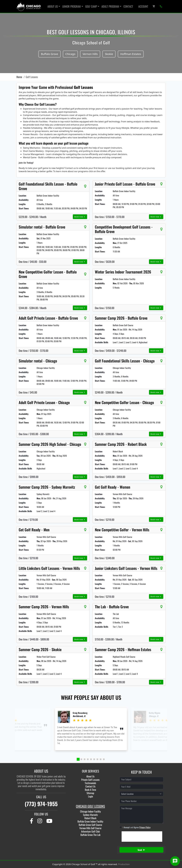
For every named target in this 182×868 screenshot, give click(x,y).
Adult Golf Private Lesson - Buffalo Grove (48, 318)
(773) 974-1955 (41, 804)
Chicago (70, 54)
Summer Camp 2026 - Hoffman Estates (123, 649)
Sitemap (90, 793)
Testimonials (90, 783)
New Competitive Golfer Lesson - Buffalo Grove (48, 274)
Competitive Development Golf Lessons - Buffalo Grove (124, 229)
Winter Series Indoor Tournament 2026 (123, 272)
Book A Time (90, 790)
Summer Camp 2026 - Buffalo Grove (121, 318)
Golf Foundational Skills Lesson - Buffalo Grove (48, 186)
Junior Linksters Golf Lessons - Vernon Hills (126, 568)
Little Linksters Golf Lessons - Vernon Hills (49, 568)
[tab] (78, 759)
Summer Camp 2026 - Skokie (40, 649)
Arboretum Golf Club (90, 831)
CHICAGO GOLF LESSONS (90, 806)
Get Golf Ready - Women (113, 487)
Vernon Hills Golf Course (90, 828)
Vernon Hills (90, 54)
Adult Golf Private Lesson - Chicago (44, 402)
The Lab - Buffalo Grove (112, 607)
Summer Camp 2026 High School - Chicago (50, 444)
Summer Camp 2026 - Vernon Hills (44, 607)
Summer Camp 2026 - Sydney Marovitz (47, 487)
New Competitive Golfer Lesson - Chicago (124, 402)
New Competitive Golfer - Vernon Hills (122, 530)
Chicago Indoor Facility (90, 811)
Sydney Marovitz (90, 815)
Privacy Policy (145, 827)
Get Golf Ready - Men (34, 530)
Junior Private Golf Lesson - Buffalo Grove (125, 184)
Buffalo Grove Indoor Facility (90, 821)
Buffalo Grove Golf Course (90, 825)
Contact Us (90, 786)
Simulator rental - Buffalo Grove (42, 227)
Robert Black (90, 818)
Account (143, 6)
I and (137, 827)
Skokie (109, 54)
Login (90, 796)
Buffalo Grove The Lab (90, 835)
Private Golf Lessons (90, 780)
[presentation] (142, 837)
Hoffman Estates (131, 54)
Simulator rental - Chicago (38, 361)
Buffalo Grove (49, 54)
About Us (90, 776)
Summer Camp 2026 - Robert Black (121, 444)
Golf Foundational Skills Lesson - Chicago (125, 361)
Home (19, 77)
